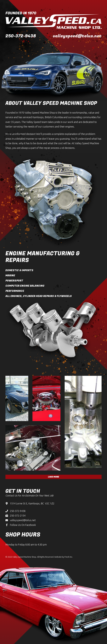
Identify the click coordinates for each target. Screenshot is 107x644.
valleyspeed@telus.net (77, 36)
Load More (53, 477)
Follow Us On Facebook (23, 525)
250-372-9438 (21, 36)
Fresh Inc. (69, 557)
